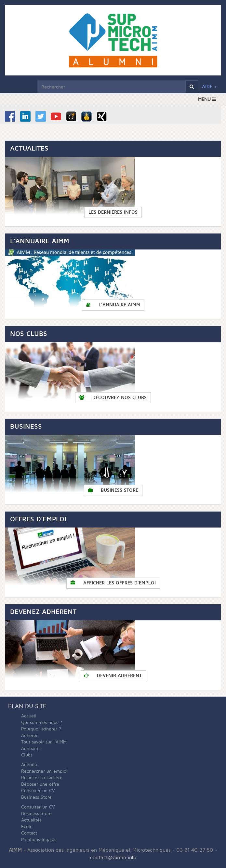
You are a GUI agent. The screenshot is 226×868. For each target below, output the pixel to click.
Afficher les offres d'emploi (113, 583)
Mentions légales (39, 840)
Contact (29, 833)
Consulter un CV (38, 791)
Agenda (29, 765)
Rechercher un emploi (44, 771)
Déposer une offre (40, 784)
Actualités (31, 820)
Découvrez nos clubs (113, 398)
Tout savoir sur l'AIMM (44, 742)
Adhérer (29, 735)
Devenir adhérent (113, 676)
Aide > (209, 87)
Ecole (27, 827)
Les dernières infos (113, 212)
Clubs (27, 755)
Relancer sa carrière (42, 778)
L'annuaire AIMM (113, 305)
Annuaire (30, 748)
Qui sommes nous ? (42, 722)
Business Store (113, 490)
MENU (207, 99)
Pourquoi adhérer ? (41, 729)
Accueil (29, 716)
